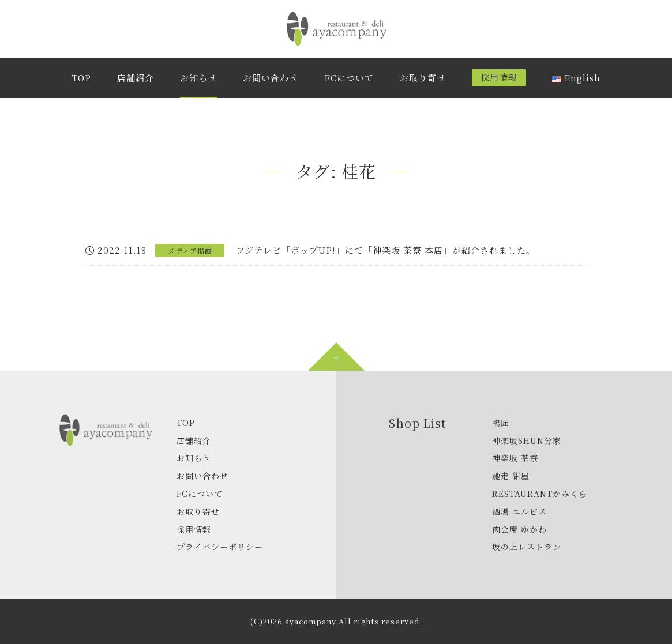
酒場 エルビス (519, 511)
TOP (81, 78)
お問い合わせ (271, 78)
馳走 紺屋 (511, 476)
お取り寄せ (423, 78)
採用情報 (499, 77)
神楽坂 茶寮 (515, 458)
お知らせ (198, 78)
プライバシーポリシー (220, 547)
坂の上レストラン (527, 547)
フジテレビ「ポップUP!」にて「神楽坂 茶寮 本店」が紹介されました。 (386, 250)
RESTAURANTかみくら (540, 494)
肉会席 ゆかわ (519, 529)
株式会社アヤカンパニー (336, 29)
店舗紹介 (136, 78)
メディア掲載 (190, 251)
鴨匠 (501, 423)
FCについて (349, 78)
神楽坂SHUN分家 (527, 440)
